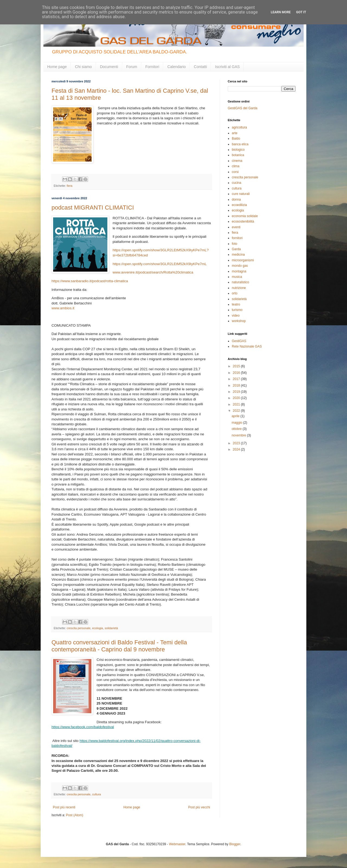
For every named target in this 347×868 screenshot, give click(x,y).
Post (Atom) (74, 815)
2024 (237, 449)
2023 (237, 443)
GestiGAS (239, 341)
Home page (57, 67)
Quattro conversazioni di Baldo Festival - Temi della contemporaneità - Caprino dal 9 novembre (119, 646)
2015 (237, 366)
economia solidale (245, 216)
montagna (239, 271)
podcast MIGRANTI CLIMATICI (93, 208)
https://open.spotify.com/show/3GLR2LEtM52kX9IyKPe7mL (160, 264)
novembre (239, 435)
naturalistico (240, 282)
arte (235, 133)
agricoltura (239, 127)
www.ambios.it (63, 308)
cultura (97, 794)
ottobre (237, 429)
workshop (239, 321)
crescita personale (79, 628)
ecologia (98, 628)
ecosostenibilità (243, 221)
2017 (237, 379)
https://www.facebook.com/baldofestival (83, 727)
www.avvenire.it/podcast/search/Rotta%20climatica (153, 272)
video (236, 316)
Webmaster (177, 844)
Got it (301, 12)
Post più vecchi (199, 807)
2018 (237, 385)
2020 (237, 398)
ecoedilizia (239, 205)
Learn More (281, 12)
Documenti (109, 67)
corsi (235, 172)
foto (234, 244)
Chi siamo (83, 67)
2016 (237, 373)
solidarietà (111, 628)
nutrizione (239, 288)
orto (235, 293)
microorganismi (243, 260)
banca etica (240, 144)
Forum (132, 67)
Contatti (200, 67)
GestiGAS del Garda (242, 108)
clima (236, 166)
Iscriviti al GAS (227, 67)
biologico (238, 150)
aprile (236, 416)
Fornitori (152, 67)
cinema (237, 161)
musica (237, 277)
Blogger (235, 844)
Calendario (176, 67)
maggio (237, 423)
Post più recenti (64, 807)
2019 (237, 392)
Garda (236, 249)
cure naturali (241, 194)
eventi (236, 227)
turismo (237, 310)
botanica (238, 155)
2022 (237, 411)
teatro (236, 304)
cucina (237, 183)
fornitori (237, 238)
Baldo (236, 139)
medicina (238, 255)
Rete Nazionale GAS (247, 346)
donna (236, 200)
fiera (70, 186)
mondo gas (240, 266)
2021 (237, 404)
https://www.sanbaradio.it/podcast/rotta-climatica (90, 281)
